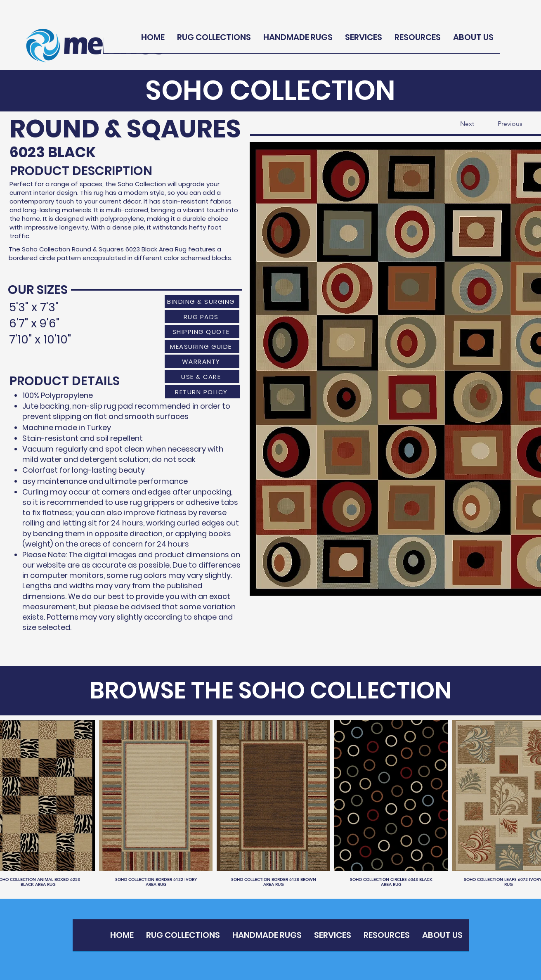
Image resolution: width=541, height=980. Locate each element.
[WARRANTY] (202, 361)
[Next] (454, 124)
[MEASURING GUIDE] (202, 346)
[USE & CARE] (202, 376)
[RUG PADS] (202, 317)
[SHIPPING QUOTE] (202, 331)
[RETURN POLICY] (202, 392)
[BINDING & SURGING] (202, 301)
